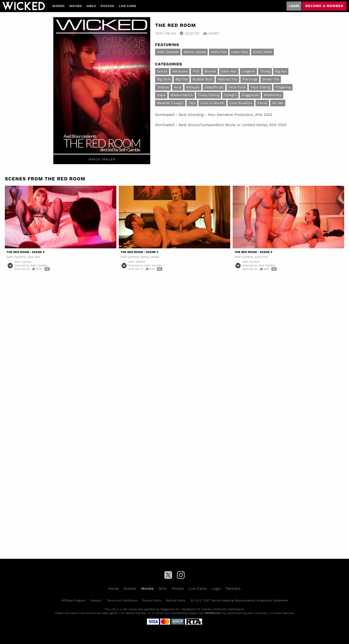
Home (114, 589)
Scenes (58, 6)
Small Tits (271, 79)
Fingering (283, 87)
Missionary (273, 95)
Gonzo (162, 71)
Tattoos (163, 87)
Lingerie (248, 71)
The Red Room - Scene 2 (253, 252)
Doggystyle (250, 95)
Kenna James (195, 52)
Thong (265, 71)
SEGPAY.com (213, 613)
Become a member (324, 6)
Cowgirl (230, 95)
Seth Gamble (168, 52)
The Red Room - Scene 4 (26, 252)
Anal (178, 87)
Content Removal (282, 613)
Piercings (250, 79)
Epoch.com (78, 613)
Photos (107, 6)
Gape (161, 95)
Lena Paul (240, 52)
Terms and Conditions (122, 600)
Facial (262, 103)
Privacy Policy (152, 600)
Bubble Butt (203, 79)
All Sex (278, 103)
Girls (91, 6)
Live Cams (127, 6)
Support (96, 600)
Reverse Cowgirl (170, 103)
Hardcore (180, 71)
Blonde (210, 71)
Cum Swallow (241, 103)
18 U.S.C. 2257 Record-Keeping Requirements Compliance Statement (239, 600)
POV (196, 71)
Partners (233, 589)
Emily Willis (262, 52)
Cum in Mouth (212, 103)
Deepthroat (214, 87)
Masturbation (182, 95)
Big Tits (182, 79)
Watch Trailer (102, 159)
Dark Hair (229, 71)
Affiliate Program (73, 600)
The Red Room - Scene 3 (139, 252)
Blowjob (193, 87)
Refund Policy (176, 600)
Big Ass (281, 71)
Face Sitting (260, 87)
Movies (75, 6)
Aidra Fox (219, 52)
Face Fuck (237, 87)
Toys (192, 103)
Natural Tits (227, 79)
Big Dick (164, 79)
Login (294, 6)
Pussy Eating (209, 95)
